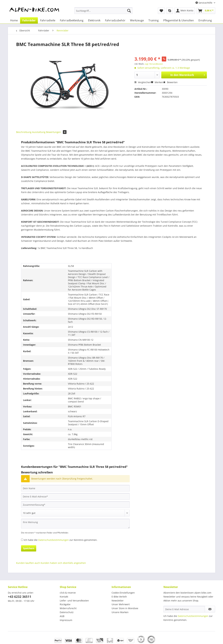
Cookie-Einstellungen (123, 593)
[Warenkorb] (206, 11)
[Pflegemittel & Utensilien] (179, 20)
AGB (62, 616)
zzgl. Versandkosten (154, 64)
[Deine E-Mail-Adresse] (75, 496)
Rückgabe (65, 604)
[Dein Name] (75, 488)
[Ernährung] (205, 20)
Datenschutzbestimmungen (53, 540)
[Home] (14, 20)
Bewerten (170, 82)
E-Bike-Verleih (119, 597)
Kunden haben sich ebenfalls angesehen (63, 563)
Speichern (29, 548)
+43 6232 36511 (20, 597)
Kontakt (64, 597)
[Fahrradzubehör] (115, 20)
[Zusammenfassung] (75, 505)
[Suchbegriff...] (103, 11)
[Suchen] (129, 11)
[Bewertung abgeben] (75, 513)
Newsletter (118, 601)
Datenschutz (67, 612)
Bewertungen (56, 132)
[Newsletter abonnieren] (210, 609)
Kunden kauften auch (28, 563)
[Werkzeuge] (137, 20)
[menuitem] (103, 12)
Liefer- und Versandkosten (74, 601)
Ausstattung (39, 132)
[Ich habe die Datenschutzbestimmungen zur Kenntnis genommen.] (22, 540)
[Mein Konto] (185, 11)
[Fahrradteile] (48, 20)
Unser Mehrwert (121, 604)
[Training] (154, 20)
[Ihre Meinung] (75, 524)
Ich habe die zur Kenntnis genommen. (61, 540)
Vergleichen (143, 82)
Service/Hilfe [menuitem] (204, 3)
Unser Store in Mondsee (125, 608)
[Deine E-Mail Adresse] (184, 609)
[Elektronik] (94, 20)
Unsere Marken (120, 612)
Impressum (66, 620)
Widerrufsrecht (68, 608)
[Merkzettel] (161, 11)
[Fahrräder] (29, 20)
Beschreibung (24, 132)
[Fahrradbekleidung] (72, 20)
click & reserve (68, 593)
